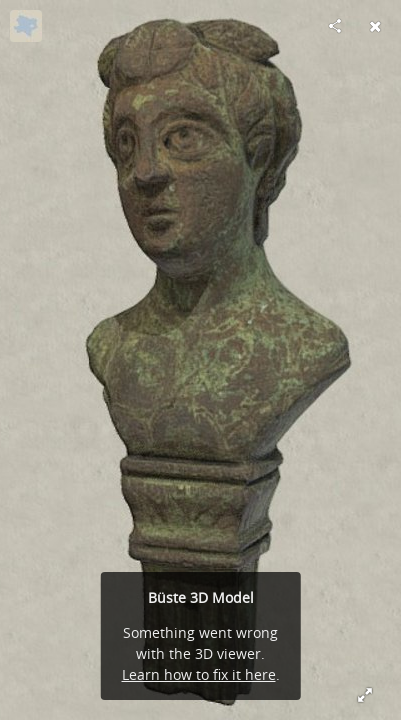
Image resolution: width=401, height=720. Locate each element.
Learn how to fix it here (199, 674)
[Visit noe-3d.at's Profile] (26, 26)
